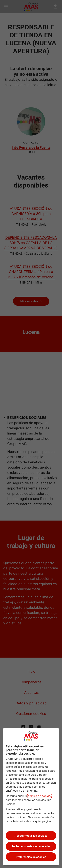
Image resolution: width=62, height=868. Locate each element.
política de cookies (40, 796)
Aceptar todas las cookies (31, 836)
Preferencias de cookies (31, 857)
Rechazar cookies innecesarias (31, 846)
